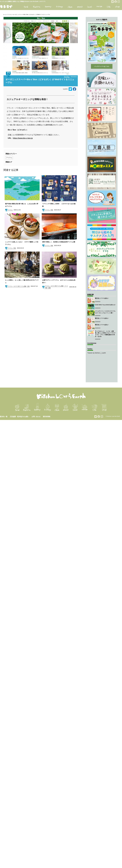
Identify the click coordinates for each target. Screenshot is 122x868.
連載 (49, 288)
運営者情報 (47, 417)
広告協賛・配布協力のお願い (20, 417)
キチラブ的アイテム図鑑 (20, 286)
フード (66, 286)
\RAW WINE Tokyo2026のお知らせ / (105, 305)
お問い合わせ (36, 417)
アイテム (10, 15)
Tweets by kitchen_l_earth (96, 353)
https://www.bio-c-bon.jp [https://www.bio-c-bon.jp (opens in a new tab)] (23, 138)
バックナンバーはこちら (102, 66)
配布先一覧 (4, 417)
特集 (52, 210)
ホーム (5, 15)
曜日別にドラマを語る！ (102, 298)
